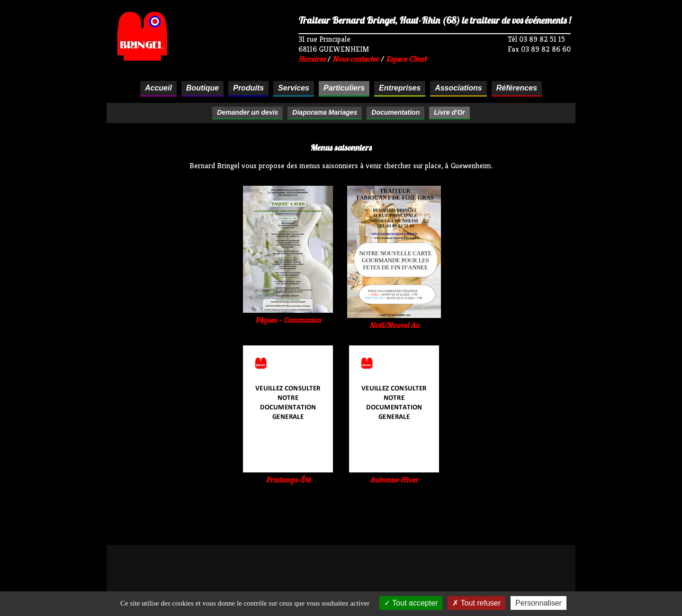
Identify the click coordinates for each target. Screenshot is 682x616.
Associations (458, 88)
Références (517, 88)
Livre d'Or (449, 112)
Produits (248, 88)
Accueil (158, 88)
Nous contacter (356, 59)
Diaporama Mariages (325, 112)
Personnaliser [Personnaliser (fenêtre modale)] (538, 603)
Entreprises (400, 88)
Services (294, 88)
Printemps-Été (288, 475)
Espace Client (406, 59)
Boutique (202, 88)
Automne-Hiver (394, 475)
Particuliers (344, 88)
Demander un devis (247, 112)
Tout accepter (411, 603)
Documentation (395, 112)
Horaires (312, 59)
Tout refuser (476, 603)
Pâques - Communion (288, 315)
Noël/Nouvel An (394, 320)
